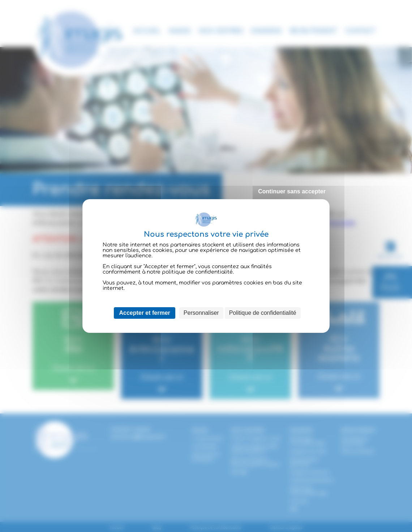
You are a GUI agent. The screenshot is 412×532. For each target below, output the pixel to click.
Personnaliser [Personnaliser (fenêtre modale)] (201, 313)
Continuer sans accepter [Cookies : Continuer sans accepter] (292, 191)
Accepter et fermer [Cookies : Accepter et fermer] (144, 313)
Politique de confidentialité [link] (263, 313)
